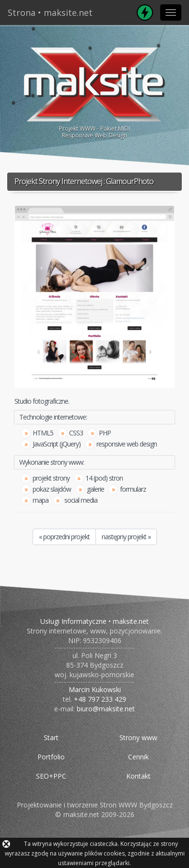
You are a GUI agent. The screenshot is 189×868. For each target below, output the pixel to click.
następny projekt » (126, 537)
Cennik (138, 757)
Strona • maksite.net (50, 12)
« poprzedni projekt (64, 537)
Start (51, 738)
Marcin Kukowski (95, 689)
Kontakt (138, 776)
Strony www (138, 738)
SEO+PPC (51, 776)
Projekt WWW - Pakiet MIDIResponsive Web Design (94, 92)
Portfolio (51, 757)
